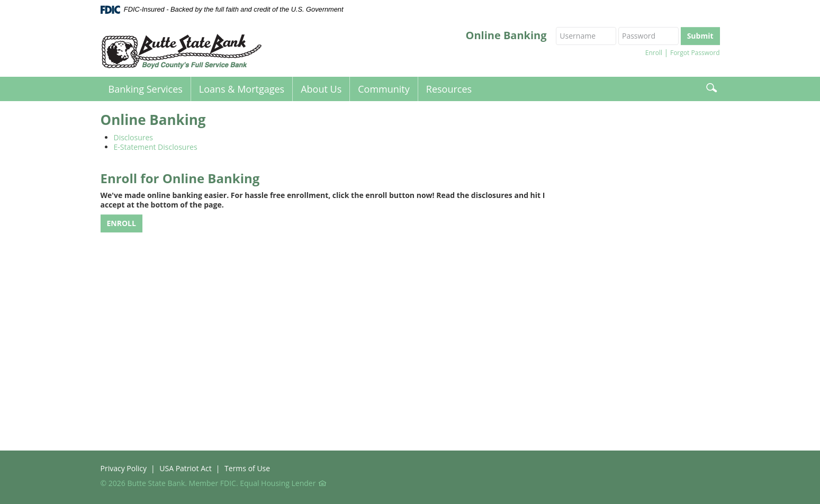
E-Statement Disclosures (156, 147)
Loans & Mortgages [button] (242, 89)
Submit (700, 36)
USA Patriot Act (185, 468)
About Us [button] (321, 89)
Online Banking (506, 35)
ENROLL (121, 223)
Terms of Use (247, 468)
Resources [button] (449, 89)
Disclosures (134, 137)
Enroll (654, 53)
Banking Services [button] (146, 89)
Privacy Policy (124, 468)
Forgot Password (695, 53)
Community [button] (384, 89)
